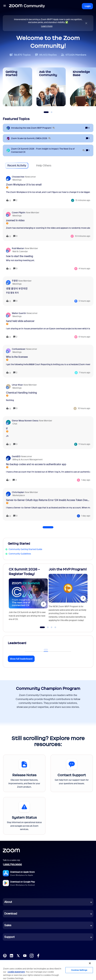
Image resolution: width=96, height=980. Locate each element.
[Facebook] (38, 955)
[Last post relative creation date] (83, 200)
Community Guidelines (20, 554)
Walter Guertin (19, 313)
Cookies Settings (79, 970)
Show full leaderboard (21, 659)
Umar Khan (17, 385)
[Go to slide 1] (42, 627)
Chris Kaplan (18, 492)
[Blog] (5, 955)
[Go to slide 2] (48, 627)
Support (9, 937)
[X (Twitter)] (18, 955)
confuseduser (19, 349)
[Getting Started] (17, 87)
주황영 (15, 281)
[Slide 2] (52, 112)
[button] (5, 6)
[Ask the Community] (51, 87)
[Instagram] (32, 955)
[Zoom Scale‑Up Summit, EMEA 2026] (31, 138)
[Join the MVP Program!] (68, 597)
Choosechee (18, 177)
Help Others (44, 166)
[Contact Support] (72, 773)
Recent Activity (17, 166)
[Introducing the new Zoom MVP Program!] (33, 128)
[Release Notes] (24, 773)
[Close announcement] (86, 23)
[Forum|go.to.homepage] (27, 6)
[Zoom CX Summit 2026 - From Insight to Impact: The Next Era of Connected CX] (48, 150)
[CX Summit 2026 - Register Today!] (28, 597)
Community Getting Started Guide (25, 549)
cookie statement (16, 972)
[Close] (90, 963)
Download (11, 914)
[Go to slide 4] (55, 627)
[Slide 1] (46, 112)
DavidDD (16, 456)
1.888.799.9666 (12, 865)
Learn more (47, 26)
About (8, 902)
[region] (48, 970)
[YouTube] (25, 955)
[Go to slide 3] (52, 627)
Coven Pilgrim (19, 213)
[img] (86, 23)
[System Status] (24, 816)
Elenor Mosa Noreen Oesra (25, 421)
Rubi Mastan (18, 248)
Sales (8, 925)
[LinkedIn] (11, 955)
